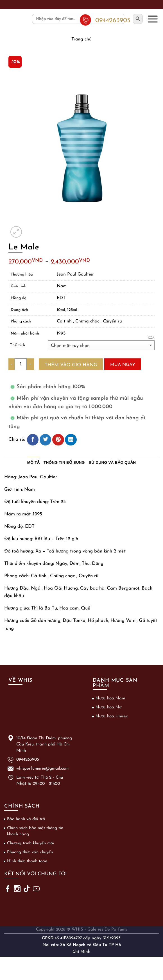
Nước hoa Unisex (112, 716)
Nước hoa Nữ (108, 707)
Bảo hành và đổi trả (26, 819)
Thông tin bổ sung (64, 462)
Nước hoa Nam (110, 698)
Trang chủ (81, 39)
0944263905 (28, 760)
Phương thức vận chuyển (30, 852)
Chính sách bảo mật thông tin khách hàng (35, 831)
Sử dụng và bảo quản (112, 462)
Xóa (151, 338)
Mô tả (33, 462)
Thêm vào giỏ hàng (71, 365)
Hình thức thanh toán (27, 861)
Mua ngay (123, 365)
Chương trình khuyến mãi (31, 843)
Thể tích (17, 345)
